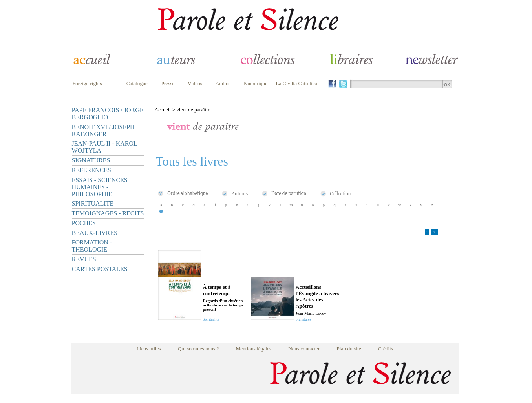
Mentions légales (253, 349)
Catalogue (137, 83)
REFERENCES (91, 170)
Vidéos (195, 83)
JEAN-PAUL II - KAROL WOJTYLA (105, 147)
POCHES (84, 223)
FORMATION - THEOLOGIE (92, 246)
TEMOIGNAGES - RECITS (108, 213)
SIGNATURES (91, 160)
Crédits (386, 349)
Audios (223, 83)
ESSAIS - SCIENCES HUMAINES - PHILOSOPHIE (100, 187)
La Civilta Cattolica (296, 83)
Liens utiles (149, 349)
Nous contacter (304, 349)
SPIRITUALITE (93, 203)
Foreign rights (87, 83)
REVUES (84, 259)
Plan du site (349, 349)
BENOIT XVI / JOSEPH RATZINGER (103, 130)
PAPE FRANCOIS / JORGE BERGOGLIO (108, 114)
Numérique (256, 83)
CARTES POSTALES (100, 269)
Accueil (163, 110)
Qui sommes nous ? (198, 349)
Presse (168, 83)
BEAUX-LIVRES (95, 233)
